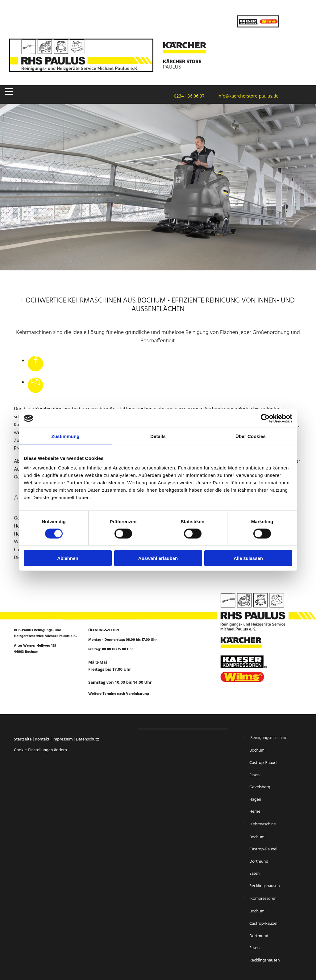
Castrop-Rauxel (263, 763)
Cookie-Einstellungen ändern (40, 750)
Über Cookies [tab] (251, 436)
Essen (255, 775)
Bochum (257, 751)
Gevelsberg (260, 787)
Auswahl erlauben (158, 558)
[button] (53, 92)
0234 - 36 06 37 (187, 96)
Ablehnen (68, 558)
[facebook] (36, 360)
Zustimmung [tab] (66, 436)
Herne (255, 812)
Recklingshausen (264, 886)
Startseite (23, 739)
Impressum (62, 739)
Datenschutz (87, 739)
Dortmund (259, 862)
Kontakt (42, 739)
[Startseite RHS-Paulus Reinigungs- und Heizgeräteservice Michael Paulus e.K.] (81, 70)
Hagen (256, 800)
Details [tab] (158, 436)
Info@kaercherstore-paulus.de (246, 96)
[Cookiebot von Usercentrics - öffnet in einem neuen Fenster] (265, 418)
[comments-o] (35, 382)
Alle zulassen (248, 558)
